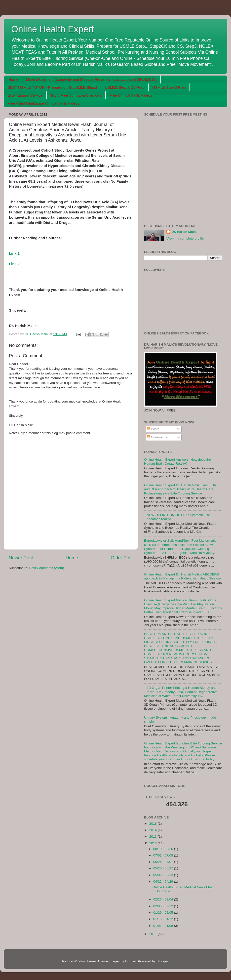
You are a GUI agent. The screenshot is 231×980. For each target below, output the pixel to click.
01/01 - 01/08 (164, 926)
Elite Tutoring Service (25, 95)
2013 (154, 837)
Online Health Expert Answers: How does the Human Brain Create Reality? (177, 462)
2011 (154, 934)
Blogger (162, 961)
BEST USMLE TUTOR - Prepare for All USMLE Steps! (52, 87)
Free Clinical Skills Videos (131, 95)
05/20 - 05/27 (164, 868)
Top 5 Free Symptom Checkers (76, 95)
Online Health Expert (52, 29)
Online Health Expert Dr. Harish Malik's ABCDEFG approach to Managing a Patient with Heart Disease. (183, 576)
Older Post (122, 558)
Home (13, 79)
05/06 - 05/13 (164, 875)
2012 (154, 843)
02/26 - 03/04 (164, 899)
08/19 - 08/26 (164, 849)
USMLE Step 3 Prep (169, 87)
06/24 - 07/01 (164, 862)
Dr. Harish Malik (184, 232)
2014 (154, 830)
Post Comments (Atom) (47, 568)
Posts (153, 429)
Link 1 (14, 253)
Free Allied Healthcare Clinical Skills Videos (43, 103)
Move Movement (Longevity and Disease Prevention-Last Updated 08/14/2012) (91, 79)
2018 (154, 824)
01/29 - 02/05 (164, 913)
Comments (157, 437)
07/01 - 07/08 (164, 855)
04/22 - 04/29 (164, 881)
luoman (130, 961)
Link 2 (14, 264)
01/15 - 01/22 (164, 919)
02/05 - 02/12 (164, 906)
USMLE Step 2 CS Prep (125, 87)
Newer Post (21, 558)
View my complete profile (185, 238)
